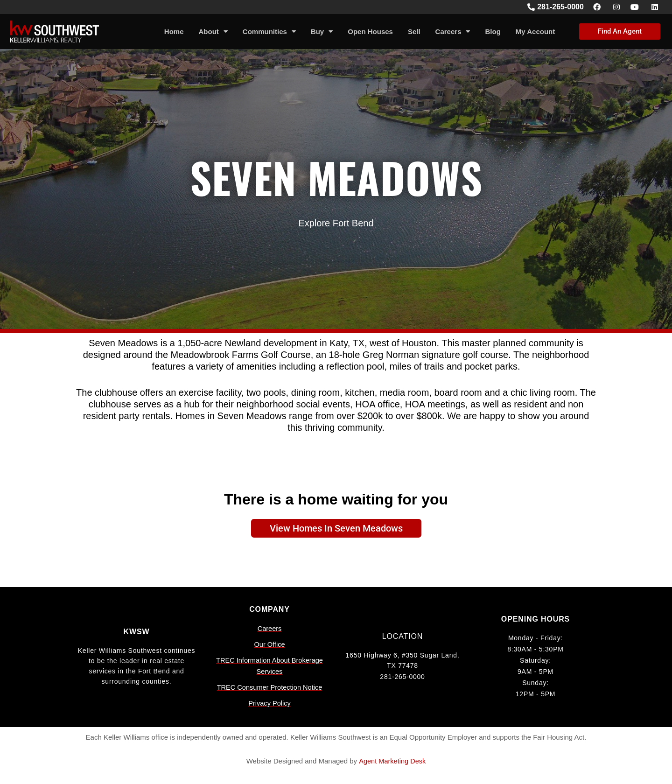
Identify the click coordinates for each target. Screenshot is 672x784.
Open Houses (370, 31)
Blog (493, 31)
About (213, 31)
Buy (322, 31)
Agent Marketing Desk (392, 761)
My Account (535, 31)
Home (174, 31)
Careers (453, 31)
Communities (269, 31)
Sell (414, 31)
